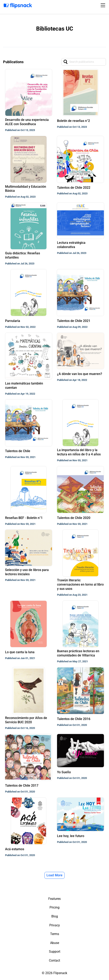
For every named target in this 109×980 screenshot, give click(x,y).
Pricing (54, 907)
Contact (54, 960)
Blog (55, 916)
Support (55, 952)
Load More (55, 875)
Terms (55, 934)
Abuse (55, 943)
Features (54, 899)
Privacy (55, 925)
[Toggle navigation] (104, 5)
